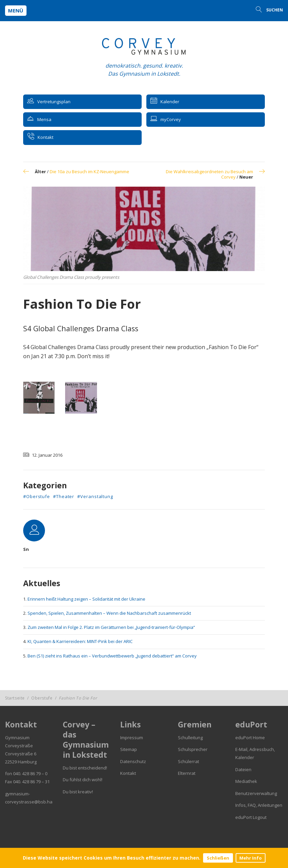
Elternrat (187, 773)
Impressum (132, 738)
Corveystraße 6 (21, 754)
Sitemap (129, 749)
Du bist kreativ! (78, 792)
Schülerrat (188, 761)
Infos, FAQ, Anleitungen (259, 805)
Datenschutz (133, 761)
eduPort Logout (251, 817)
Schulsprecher (193, 749)
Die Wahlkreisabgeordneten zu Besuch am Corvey (209, 174)
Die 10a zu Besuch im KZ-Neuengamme (89, 172)
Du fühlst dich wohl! (83, 780)
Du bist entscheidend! (85, 768)
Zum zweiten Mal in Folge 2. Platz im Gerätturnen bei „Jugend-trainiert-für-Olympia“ (111, 627)
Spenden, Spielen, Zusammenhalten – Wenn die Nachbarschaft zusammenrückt (109, 613)
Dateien (243, 769)
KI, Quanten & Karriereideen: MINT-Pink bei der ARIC (80, 641)
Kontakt (128, 773)
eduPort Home (250, 738)
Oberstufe (42, 698)
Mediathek (246, 781)
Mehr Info (251, 858)
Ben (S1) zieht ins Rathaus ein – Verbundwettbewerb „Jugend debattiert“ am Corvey (112, 656)
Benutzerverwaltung (256, 793)
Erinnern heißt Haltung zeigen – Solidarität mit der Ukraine (86, 599)
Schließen (218, 858)
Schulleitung (190, 738)
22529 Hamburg (21, 762)
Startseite (15, 698)
